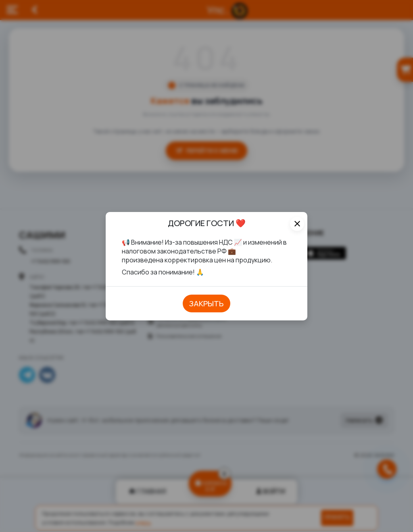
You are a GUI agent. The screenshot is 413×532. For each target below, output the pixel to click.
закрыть (206, 303)
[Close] (297, 224)
